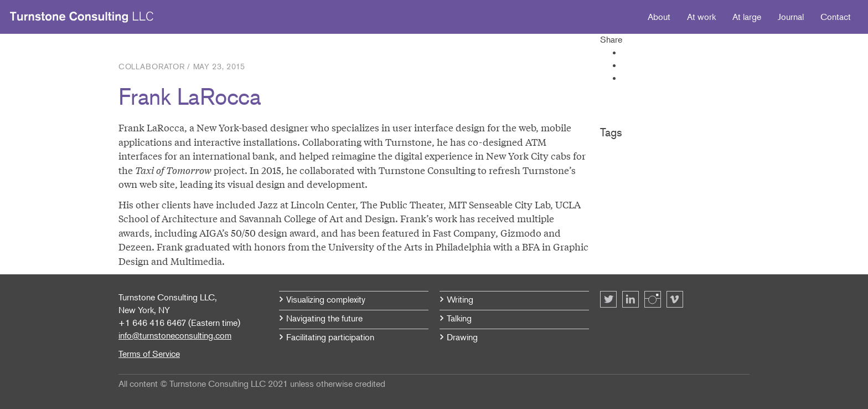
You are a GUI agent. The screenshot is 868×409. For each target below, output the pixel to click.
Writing (460, 299)
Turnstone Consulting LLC (82, 17)
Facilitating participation (330, 337)
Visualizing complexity (326, 299)
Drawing (462, 337)
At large (747, 17)
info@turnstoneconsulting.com (175, 335)
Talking (459, 318)
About (659, 17)
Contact (836, 17)
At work (701, 17)
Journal (791, 17)
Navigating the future (324, 318)
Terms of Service (149, 354)
